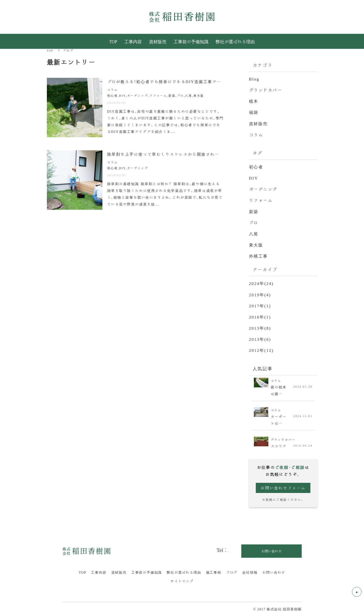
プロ (254, 222)
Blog (255, 79)
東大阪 (257, 244)
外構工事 (259, 255)
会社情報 (250, 571)
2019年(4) (261, 294)
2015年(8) (261, 327)
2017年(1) (261, 305)
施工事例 (214, 571)
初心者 (257, 166)
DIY (254, 177)
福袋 (254, 112)
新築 (254, 211)
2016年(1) (261, 316)
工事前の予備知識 (147, 571)
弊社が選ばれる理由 (184, 571)
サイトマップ (182, 580)
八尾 (254, 233)
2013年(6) (261, 338)
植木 (254, 101)
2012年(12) (262, 349)
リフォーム (262, 200)
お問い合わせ (274, 571)
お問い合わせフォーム (283, 487)
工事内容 (99, 571)
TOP (51, 50)
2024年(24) (262, 282)
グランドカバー (267, 90)
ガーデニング (264, 188)
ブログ (232, 571)
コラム (257, 134)
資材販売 (259, 123)
